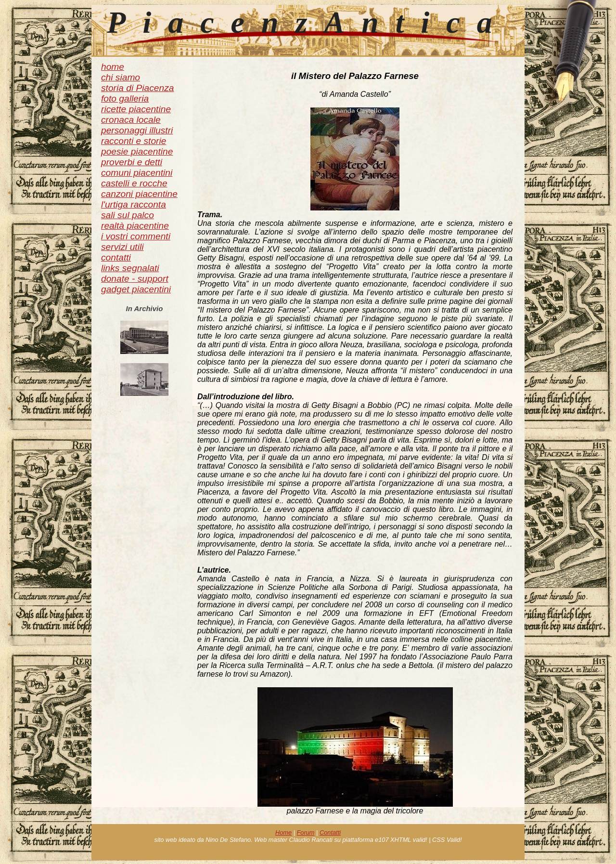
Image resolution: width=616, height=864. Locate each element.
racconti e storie (134, 141)
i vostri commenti (136, 236)
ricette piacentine (136, 109)
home (113, 67)
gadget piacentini (136, 289)
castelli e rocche (134, 183)
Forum (306, 832)
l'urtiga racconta (134, 204)
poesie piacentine (137, 151)
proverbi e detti (132, 162)
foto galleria (125, 98)
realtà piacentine (135, 226)
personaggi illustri (137, 130)
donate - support (135, 279)
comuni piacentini (137, 173)
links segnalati (130, 268)
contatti (116, 257)
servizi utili (122, 247)
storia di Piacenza (137, 88)
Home (283, 832)
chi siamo (121, 77)
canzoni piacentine (139, 194)
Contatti (330, 832)
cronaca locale (131, 120)
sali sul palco (128, 215)
